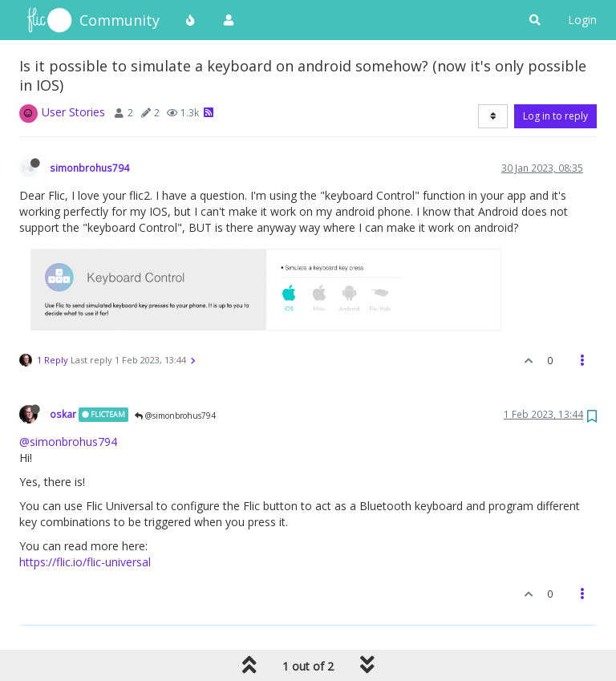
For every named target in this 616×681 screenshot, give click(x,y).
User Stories (73, 112)
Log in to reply (555, 116)
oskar (63, 414)
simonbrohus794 (89, 168)
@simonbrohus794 (175, 415)
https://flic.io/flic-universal (85, 562)
